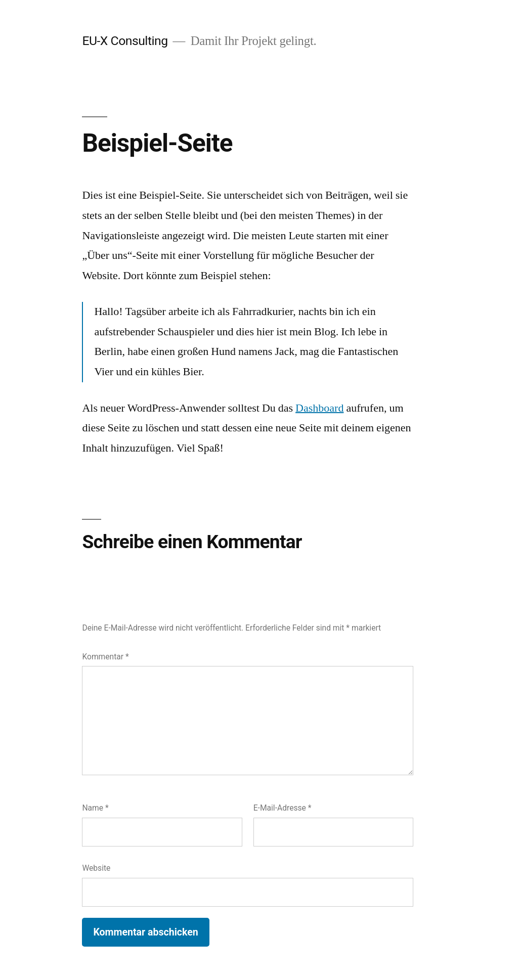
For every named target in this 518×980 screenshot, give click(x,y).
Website (96, 868)
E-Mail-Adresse (283, 808)
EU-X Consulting (125, 41)
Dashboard (319, 408)
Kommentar (105, 657)
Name (95, 808)
